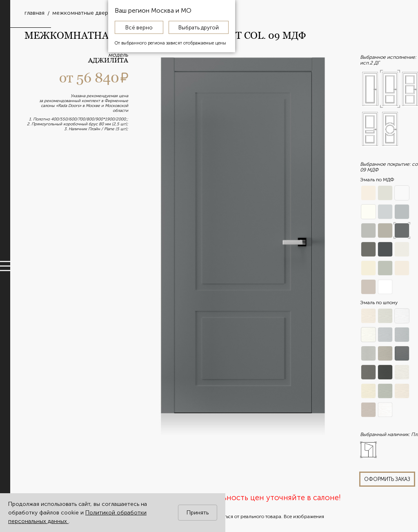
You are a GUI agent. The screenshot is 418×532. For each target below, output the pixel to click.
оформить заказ (387, 479)
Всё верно (139, 27)
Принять (198, 513)
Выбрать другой (199, 27)
